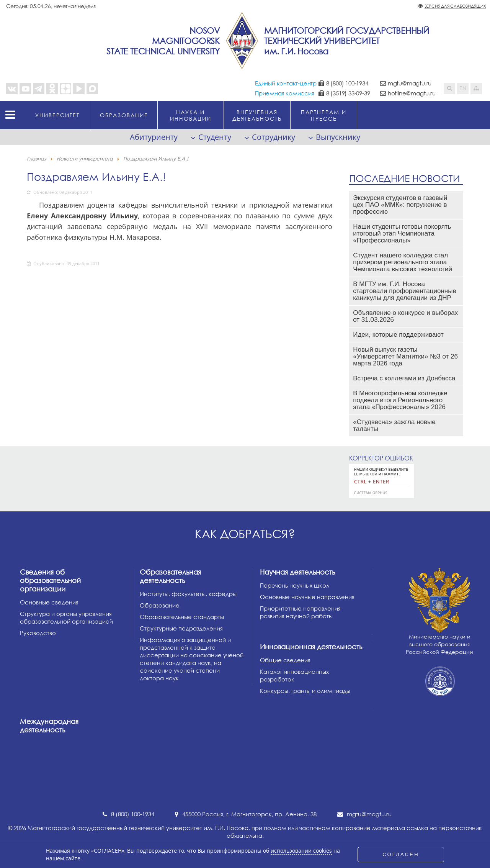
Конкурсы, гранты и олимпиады (305, 691)
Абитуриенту (154, 137)
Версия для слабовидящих (455, 6)
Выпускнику (338, 137)
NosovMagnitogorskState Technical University (163, 41)
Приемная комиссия (285, 93)
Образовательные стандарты (182, 617)
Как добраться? (245, 534)
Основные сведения (49, 602)
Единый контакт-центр (286, 83)
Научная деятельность (297, 572)
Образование (160, 605)
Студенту (215, 137)
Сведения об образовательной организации (50, 580)
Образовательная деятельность (170, 576)
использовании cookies (301, 851)
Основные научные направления (307, 597)
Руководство (38, 633)
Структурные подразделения (181, 628)
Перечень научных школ (295, 585)
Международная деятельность (49, 726)
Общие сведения (285, 660)
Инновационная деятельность (311, 647)
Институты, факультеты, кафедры (188, 594)
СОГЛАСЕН (401, 854)
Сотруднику (274, 137)
